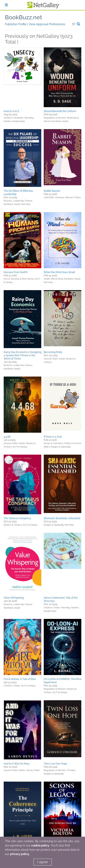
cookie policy (40, 845)
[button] (74, 24)
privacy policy (20, 854)
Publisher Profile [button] (16, 24)
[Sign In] (6, 5)
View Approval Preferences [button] (47, 24)
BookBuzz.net (23, 17)
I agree (43, 862)
